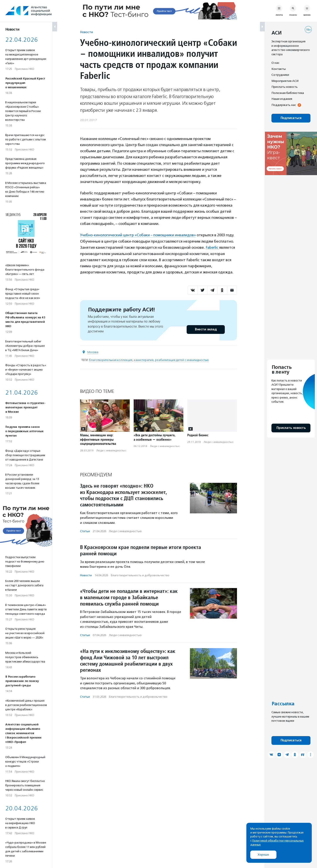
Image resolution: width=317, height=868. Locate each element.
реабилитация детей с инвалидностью (182, 360)
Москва (93, 352)
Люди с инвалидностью (111, 450)
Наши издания (282, 99)
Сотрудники (280, 75)
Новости (86, 32)
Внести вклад (206, 329)
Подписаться (291, 118)
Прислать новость (285, 87)
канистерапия (144, 360)
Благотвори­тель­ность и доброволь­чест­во (140, 575)
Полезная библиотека (288, 93)
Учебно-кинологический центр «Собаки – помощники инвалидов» (139, 235)
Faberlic (213, 247)
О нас (275, 63)
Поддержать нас (284, 105)
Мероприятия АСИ (285, 81)
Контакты (279, 69)
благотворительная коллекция (111, 360)
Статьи (85, 531)
